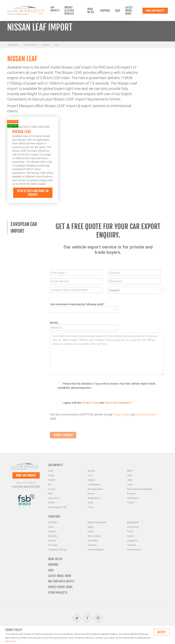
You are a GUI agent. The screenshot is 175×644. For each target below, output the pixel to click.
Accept (162, 632)
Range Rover (94, 498)
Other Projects (58, 593)
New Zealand (94, 536)
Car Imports (55, 10)
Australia (53, 522)
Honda (52, 480)
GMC (130, 475)
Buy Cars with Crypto (61, 581)
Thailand (131, 545)
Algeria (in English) (97, 522)
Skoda (51, 502)
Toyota (131, 502)
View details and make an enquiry (33, 193)
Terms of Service (146, 415)
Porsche (131, 493)
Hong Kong (133, 527)
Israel (90, 531)
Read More (11, 641)
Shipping (105, 11)
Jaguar (91, 480)
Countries (54, 517)
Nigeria (131, 536)
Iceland (52, 531)
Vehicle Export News (60, 587)
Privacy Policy (90, 403)
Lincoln (52, 489)
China (51, 527)
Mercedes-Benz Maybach (140, 489)
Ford (90, 475)
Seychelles (93, 540)
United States (134, 550)
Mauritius (53, 536)
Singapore (132, 540)
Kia (50, 484)
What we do (91, 11)
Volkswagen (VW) (57, 507)
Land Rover (54, 498)
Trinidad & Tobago (58, 550)
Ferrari (51, 475)
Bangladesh (133, 522)
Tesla (90, 502)
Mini (50, 493)
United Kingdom (96, 550)
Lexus (130, 484)
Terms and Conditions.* (118, 403)
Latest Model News (129, 11)
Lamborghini (94, 484)
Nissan (46, 45)
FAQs (118, 11)
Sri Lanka (53, 545)
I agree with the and (97, 403)
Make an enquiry (155, 11)
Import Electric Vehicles (69, 11)
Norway (52, 540)
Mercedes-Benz (95, 489)
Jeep (130, 480)
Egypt (91, 527)
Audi (51, 471)
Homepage (13, 45)
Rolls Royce (133, 498)
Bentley (91, 471)
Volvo (91, 507)
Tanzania (92, 545)
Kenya (130, 531)
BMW (130, 471)
